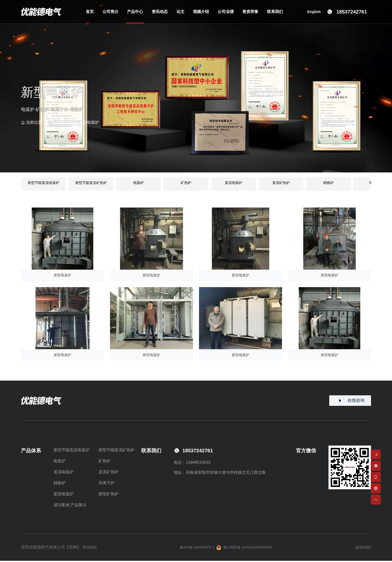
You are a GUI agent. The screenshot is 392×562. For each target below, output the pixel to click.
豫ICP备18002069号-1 (193, 548)
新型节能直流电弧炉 (71, 451)
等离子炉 (106, 484)
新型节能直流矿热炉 (116, 451)
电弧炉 (59, 462)
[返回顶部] (362, 548)
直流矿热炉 (108, 473)
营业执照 (91, 548)
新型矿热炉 (108, 495)
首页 (50, 122)
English (313, 14)
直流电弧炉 (63, 473)
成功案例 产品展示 (70, 506)
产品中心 (66, 122)
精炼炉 (59, 484)
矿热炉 (104, 462)
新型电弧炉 (89, 122)
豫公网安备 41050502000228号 (247, 549)
